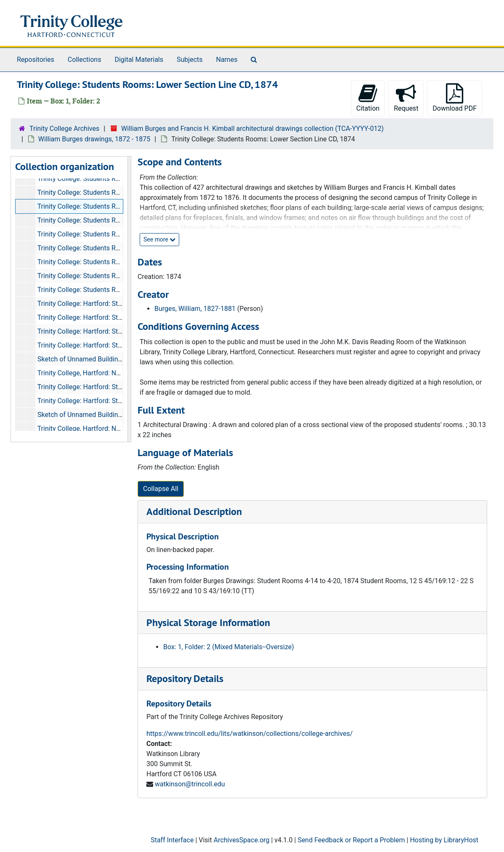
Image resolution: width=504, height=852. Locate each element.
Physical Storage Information (208, 622)
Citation (368, 98)
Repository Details (185, 678)
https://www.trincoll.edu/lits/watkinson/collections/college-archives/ (249, 734)
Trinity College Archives (64, 129)
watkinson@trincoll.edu (190, 784)
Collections (85, 60)
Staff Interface (172, 840)
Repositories (36, 60)
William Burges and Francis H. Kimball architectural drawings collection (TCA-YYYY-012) (252, 129)
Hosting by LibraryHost (444, 840)
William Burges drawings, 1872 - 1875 (94, 139)
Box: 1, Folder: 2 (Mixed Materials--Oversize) (229, 647)
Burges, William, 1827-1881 (195, 309)
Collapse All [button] (161, 489)
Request (406, 98)
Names (227, 60)
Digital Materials (139, 60)
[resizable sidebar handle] (129, 299)
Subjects (190, 60)
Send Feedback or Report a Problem (351, 840)
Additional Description (194, 511)
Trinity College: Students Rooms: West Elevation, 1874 (118, 262)
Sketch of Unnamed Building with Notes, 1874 (106, 359)
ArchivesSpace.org (242, 840)
